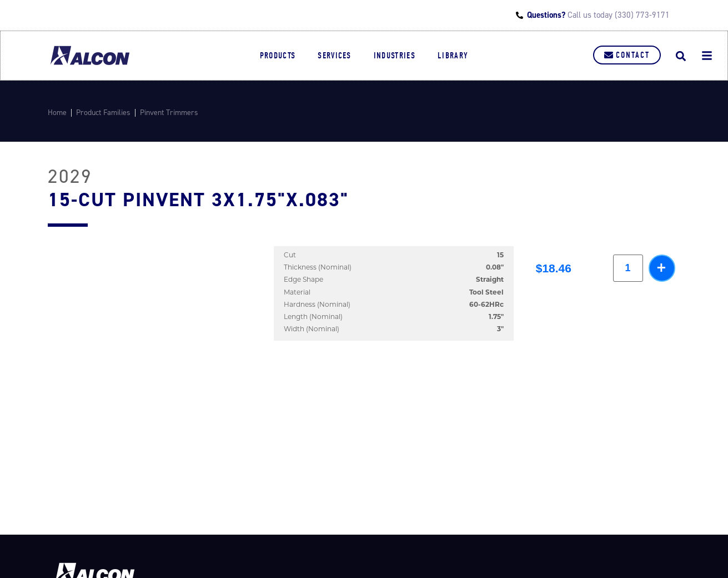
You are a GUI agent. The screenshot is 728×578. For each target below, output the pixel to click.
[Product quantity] (628, 268)
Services (335, 56)
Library (453, 56)
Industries (395, 56)
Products (278, 56)
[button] (681, 56)
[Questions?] (519, 15)
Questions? (546, 15)
